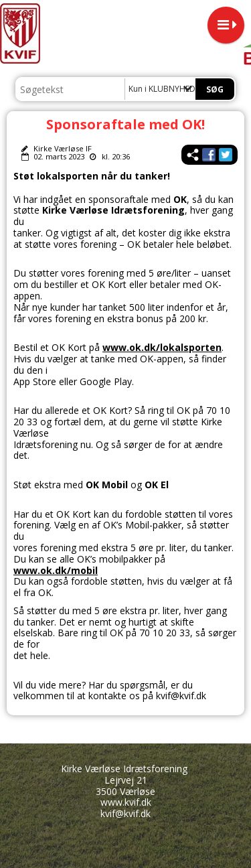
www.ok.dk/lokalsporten (162, 347)
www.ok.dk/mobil (56, 570)
